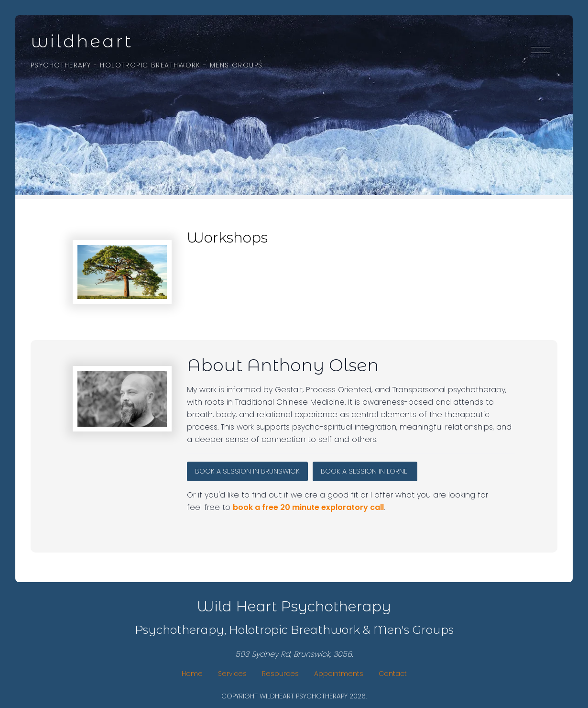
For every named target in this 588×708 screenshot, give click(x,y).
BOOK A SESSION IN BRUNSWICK (247, 471)
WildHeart (82, 41)
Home (192, 674)
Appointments (339, 674)
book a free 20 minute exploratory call (308, 507)
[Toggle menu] (540, 52)
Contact (393, 674)
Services (232, 674)
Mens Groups (236, 65)
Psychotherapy (61, 65)
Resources (280, 674)
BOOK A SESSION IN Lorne (365, 471)
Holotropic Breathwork (150, 65)
